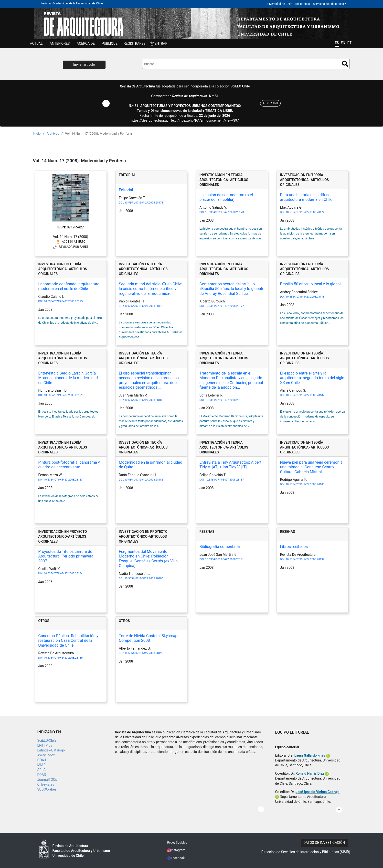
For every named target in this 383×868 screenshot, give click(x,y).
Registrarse (134, 43)
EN (343, 43)
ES (337, 43)
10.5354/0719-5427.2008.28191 (224, 559)
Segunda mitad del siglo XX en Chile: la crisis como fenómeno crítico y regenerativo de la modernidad (151, 289)
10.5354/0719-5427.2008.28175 (63, 301)
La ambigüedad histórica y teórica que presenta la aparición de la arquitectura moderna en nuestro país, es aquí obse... (311, 234)
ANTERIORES (60, 43)
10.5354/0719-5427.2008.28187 (224, 480)
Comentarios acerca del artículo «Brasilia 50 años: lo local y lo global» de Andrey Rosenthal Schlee (232, 289)
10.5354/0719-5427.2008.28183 (63, 480)
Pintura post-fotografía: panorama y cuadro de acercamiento (69, 465)
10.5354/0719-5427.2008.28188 (305, 484)
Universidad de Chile (279, 4)
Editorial (126, 190)
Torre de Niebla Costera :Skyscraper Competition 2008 (150, 638)
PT (349, 43)
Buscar (345, 64)
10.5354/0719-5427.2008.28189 (63, 658)
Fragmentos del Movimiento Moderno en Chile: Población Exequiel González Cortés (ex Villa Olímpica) (148, 559)
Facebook (176, 858)
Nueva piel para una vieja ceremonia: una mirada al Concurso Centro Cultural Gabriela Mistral (312, 467)
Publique (110, 43)
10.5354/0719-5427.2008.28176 (144, 306)
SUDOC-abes (47, 789)
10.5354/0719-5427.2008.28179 (63, 395)
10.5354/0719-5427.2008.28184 (63, 573)
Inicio (37, 134)
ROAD (42, 775)
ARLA (41, 770)
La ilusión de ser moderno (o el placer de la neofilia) (226, 197)
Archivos (53, 134)
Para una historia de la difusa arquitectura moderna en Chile (306, 197)
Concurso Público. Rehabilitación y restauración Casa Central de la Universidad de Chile (68, 640)
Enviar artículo (84, 64)
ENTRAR (161, 43)
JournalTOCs (47, 780)
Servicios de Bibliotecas (328, 4)
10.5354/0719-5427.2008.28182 (305, 395)
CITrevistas (46, 784)
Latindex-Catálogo (51, 750)
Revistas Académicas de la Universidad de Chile (72, 3)
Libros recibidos (294, 547)
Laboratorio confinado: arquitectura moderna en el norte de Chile (69, 286)
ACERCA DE (86, 43)
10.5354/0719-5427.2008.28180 (144, 400)
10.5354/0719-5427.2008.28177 (224, 306)
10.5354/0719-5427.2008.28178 (305, 297)
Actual (36, 43)
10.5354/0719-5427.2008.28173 (224, 212)
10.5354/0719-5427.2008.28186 (144, 480)
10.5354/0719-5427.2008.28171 (144, 203)
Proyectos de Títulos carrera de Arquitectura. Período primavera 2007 (66, 556)
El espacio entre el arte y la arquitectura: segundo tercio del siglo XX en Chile (312, 378)
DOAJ (42, 760)
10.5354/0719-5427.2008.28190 (144, 653)
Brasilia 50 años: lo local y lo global (310, 284)
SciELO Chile (240, 86)
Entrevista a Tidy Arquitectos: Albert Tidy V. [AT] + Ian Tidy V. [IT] (231, 465)
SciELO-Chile (47, 740)
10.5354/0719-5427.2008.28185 (144, 578)
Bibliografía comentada (220, 547)
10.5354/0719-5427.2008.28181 (224, 400)
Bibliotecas (303, 4)
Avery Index (46, 755)
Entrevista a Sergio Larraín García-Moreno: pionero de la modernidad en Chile (68, 378)
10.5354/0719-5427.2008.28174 (305, 212)
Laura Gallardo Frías (310, 755)
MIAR (41, 765)
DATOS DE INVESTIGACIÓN (324, 843)
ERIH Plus (45, 745)
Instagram (176, 850)
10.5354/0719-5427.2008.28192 (305, 559)
